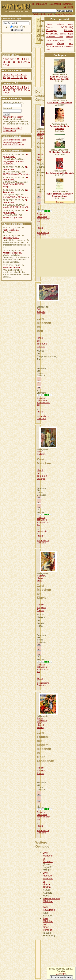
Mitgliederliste (9, 131)
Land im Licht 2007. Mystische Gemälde (60, 78)
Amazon (60, 202)
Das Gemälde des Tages (14, 140)
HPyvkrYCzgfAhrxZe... (13, 217)
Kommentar (42, 531)
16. (9, 77)
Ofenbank (59, 46)
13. (21, 75)
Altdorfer (69, 30)
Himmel (40, 725)
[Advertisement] (56, 258)
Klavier (40, 578)
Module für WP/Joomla (13, 144)
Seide (48, 49)
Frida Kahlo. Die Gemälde (60, 103)
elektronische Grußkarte (43, 234)
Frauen (40, 718)
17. (13, 77)
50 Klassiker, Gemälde (60, 152)
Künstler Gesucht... (12, 253)
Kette (63, 40)
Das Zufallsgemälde (12, 142)
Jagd (71, 43)
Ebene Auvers (52, 40)
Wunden (49, 44)
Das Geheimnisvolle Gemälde (60, 173)
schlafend (41, 314)
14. (25, 75)
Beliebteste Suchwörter (43, 14)
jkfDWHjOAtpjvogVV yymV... (16, 174)
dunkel (40, 138)
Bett (39, 309)
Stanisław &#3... (11, 238)
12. (17, 75)
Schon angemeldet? (12, 128)
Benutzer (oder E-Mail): (14, 102)
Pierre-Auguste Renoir (42, 607)
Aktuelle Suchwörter (64, 14)
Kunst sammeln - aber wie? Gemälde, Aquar (60, 195)
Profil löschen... (11, 230)
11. (13, 75)
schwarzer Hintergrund (42, 132)
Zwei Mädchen (44, 145)
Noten (40, 580)
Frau (70, 40)
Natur (39, 723)
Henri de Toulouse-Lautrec (42, 342)
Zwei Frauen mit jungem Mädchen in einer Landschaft (46, 747)
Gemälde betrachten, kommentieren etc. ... (44, 219)
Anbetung (52, 33)
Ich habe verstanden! (61, 977)
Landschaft (42, 721)
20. (25, 77)
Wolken (40, 727)
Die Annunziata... (15, 156)
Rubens (50, 27)
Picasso (49, 24)
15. (4, 77)
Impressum (41, 4)
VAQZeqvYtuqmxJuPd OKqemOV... (13, 163)
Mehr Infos (61, 974)
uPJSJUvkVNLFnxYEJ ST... (16, 197)
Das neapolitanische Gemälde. (60, 127)
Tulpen (71, 34)
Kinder (40, 136)
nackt (39, 452)
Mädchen (41, 311)
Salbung (63, 34)
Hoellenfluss (68, 46)
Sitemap (67, 4)
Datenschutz (55, 4)
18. (17, 77)
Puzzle (40, 228)
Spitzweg (70, 37)
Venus (61, 43)
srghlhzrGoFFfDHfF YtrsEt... (16, 207)
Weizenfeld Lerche (55, 37)
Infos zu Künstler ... (13, 268)
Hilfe (71, 7)
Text (25, 27)
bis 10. (6, 75)
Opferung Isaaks (65, 24)
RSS (64, 7)
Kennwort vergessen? (13, 117)
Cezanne (50, 46)
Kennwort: (8, 108)
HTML (16, 27)
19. (21, 77)
